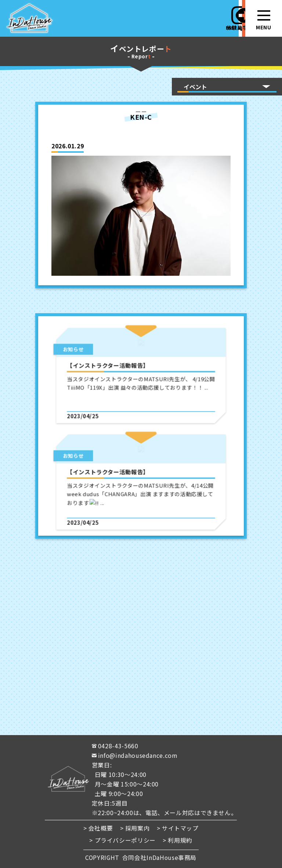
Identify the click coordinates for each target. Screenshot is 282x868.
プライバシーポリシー (125, 840)
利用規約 (180, 840)
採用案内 (138, 828)
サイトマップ (180, 828)
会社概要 (101, 828)
